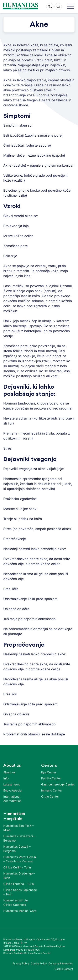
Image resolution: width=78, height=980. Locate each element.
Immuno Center (52, 790)
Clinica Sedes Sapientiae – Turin (20, 892)
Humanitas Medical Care (20, 911)
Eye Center (49, 772)
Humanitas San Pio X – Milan (19, 828)
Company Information (61, 963)
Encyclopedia (12, 790)
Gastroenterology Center (58, 784)
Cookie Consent (64, 969)
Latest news (12, 784)
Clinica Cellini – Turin (17, 867)
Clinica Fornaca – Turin (19, 884)
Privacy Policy (21, 963)
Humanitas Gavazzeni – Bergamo (19, 838)
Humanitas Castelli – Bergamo (17, 849)
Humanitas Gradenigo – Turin (19, 876)
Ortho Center (50, 796)
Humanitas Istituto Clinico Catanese (16, 902)
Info (6, 778)
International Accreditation (12, 799)
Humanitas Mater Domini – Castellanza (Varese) (20, 859)
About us (9, 772)
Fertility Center (51, 778)
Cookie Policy (39, 963)
